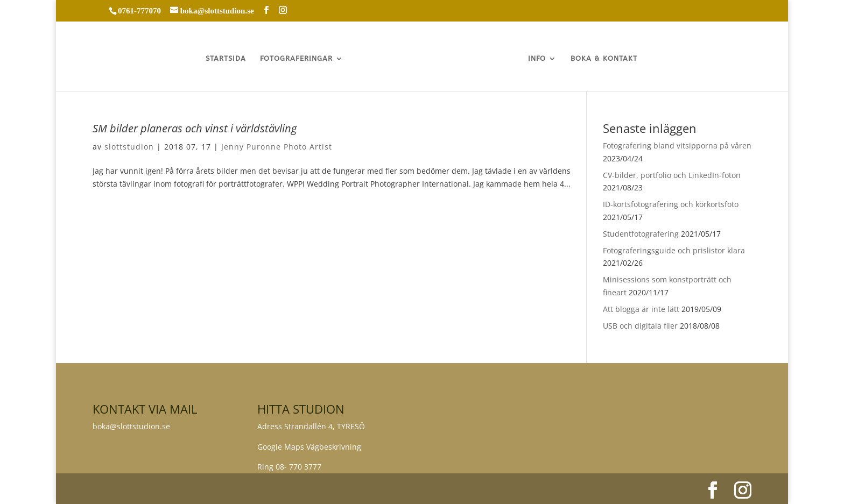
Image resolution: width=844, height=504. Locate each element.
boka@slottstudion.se (132, 426)
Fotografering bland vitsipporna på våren (677, 145)
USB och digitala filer (640, 326)
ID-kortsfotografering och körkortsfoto (671, 204)
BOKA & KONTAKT (604, 59)
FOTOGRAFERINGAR (296, 59)
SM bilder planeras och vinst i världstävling (195, 128)
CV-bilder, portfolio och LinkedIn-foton (672, 175)
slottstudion (129, 147)
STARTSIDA (225, 59)
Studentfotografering (641, 234)
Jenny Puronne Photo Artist (277, 147)
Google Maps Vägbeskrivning (309, 447)
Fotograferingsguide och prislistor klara (674, 250)
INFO (537, 59)
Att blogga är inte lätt (641, 309)
